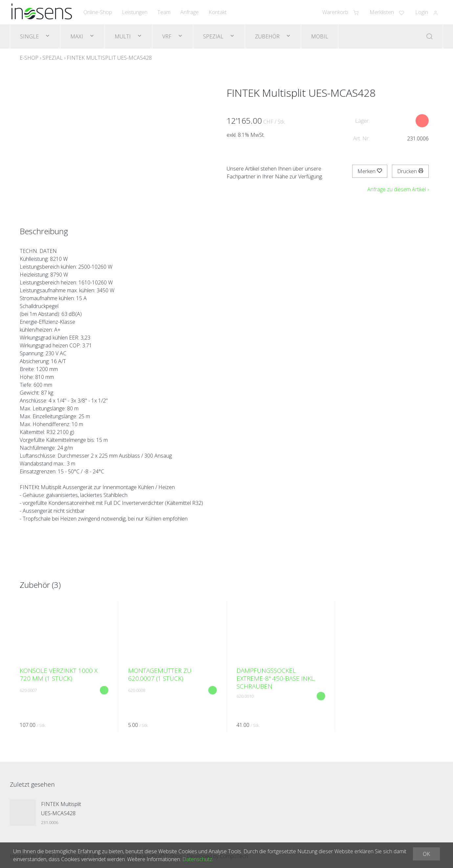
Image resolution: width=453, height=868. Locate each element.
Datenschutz (197, 859)
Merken (370, 171)
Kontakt (218, 12)
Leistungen (135, 12)
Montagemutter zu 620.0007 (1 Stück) (160, 674)
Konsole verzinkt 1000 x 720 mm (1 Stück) (59, 674)
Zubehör (268, 36)
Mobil (320, 36)
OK (426, 854)
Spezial (214, 36)
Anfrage (190, 12)
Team (164, 12)
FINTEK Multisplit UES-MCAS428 (109, 58)
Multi (123, 36)
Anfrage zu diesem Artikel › (398, 189)
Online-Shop (98, 12)
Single (30, 36)
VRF (168, 36)
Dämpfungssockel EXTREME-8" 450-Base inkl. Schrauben (276, 678)
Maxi (77, 36)
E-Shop (29, 58)
